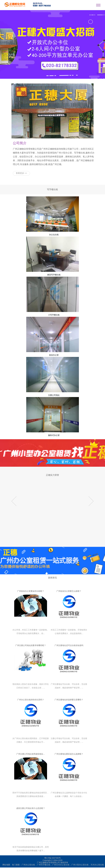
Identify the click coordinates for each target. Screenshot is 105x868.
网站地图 (6, 865)
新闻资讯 (52, 578)
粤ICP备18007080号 (52, 859)
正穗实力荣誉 (52, 476)
